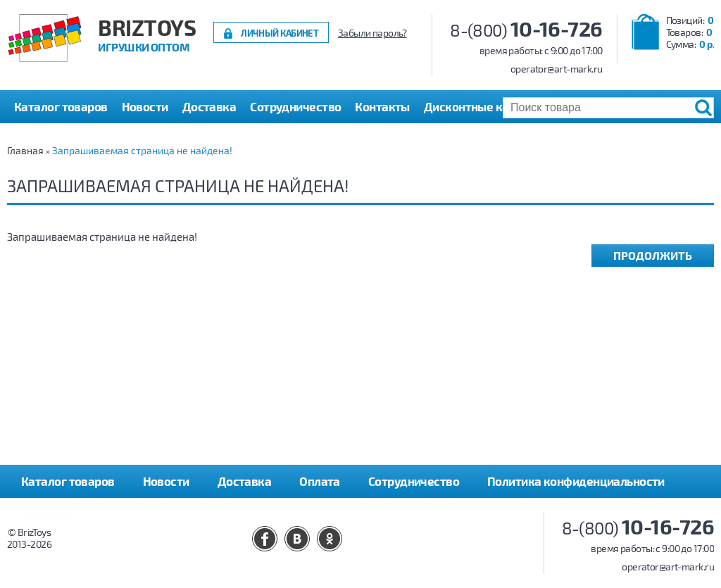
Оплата (320, 481)
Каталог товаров (68, 481)
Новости (145, 106)
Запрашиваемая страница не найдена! (142, 150)
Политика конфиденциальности (576, 481)
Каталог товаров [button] (61, 106)
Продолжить (653, 255)
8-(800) (526, 30)
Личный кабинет (280, 33)
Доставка (209, 106)
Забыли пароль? (372, 33)
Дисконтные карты (477, 106)
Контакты (382, 106)
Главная (25, 150)
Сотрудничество (295, 106)
